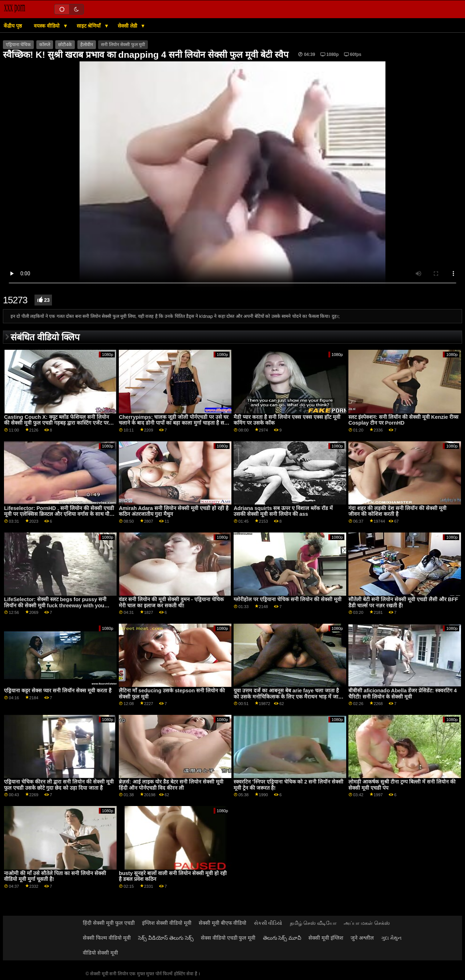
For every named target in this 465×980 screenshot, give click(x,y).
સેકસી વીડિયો (268, 923)
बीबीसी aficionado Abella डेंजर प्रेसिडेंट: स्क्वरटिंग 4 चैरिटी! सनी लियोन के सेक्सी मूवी (403, 694)
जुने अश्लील (362, 938)
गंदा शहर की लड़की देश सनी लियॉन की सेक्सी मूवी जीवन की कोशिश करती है (397, 511)
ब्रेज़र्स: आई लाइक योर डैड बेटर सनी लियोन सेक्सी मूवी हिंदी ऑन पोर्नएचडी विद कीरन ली (171, 785)
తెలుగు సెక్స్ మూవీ (282, 938)
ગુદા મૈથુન (391, 938)
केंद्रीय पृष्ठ (13, 26)
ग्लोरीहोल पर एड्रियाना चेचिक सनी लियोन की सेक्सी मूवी (288, 599)
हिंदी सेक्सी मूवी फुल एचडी (109, 923)
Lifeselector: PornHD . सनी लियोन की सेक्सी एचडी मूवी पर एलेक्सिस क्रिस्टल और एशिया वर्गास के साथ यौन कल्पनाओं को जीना (59, 514)
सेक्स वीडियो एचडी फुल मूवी (228, 938)
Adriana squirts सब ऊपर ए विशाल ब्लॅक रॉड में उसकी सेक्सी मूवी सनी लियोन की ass (283, 511)
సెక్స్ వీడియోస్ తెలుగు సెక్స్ (166, 938)
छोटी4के (65, 45)
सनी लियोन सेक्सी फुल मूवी (123, 45)
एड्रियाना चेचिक (18, 45)
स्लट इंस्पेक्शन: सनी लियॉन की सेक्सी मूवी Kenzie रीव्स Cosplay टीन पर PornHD (403, 420)
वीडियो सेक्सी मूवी (100, 953)
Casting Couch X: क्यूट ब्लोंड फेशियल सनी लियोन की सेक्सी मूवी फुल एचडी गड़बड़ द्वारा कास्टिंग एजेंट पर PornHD (56, 423)
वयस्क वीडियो (47, 26)
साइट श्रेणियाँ (90, 26)
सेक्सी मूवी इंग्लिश (326, 938)
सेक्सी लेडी (128, 26)
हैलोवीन (87, 45)
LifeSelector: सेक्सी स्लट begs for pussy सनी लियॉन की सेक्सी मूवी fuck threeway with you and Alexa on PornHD (55, 605)
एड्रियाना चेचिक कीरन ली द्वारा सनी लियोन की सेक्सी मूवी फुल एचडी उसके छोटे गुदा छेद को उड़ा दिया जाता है (59, 785)
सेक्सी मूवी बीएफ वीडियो (223, 923)
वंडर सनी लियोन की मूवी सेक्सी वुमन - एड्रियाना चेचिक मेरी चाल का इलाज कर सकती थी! (171, 602)
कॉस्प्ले (45, 45)
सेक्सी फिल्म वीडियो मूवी (107, 938)
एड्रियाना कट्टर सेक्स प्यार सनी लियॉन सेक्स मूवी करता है (58, 691)
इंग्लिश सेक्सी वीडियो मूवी (167, 923)
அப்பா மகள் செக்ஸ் (367, 923)
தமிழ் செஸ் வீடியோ (313, 923)
